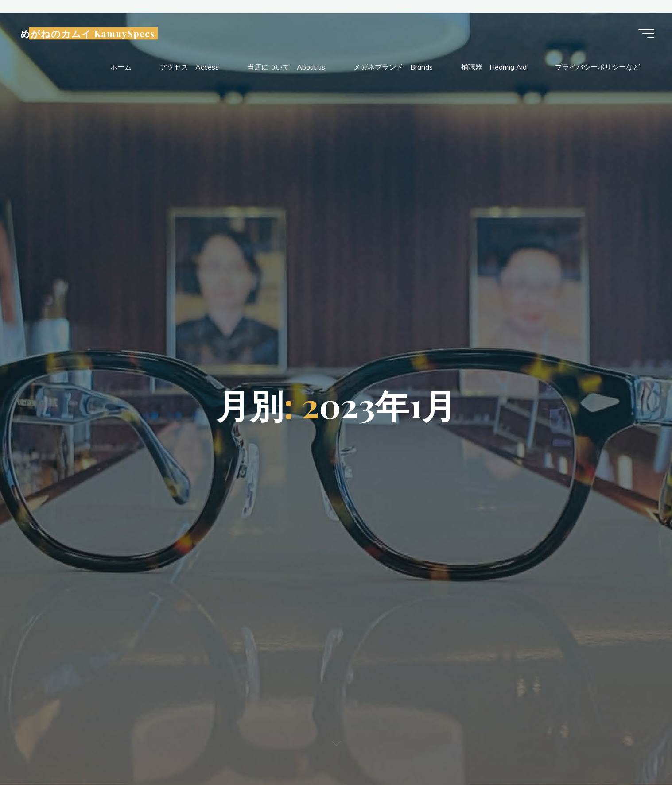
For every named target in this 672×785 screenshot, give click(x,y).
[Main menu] (646, 34)
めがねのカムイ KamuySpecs (88, 34)
